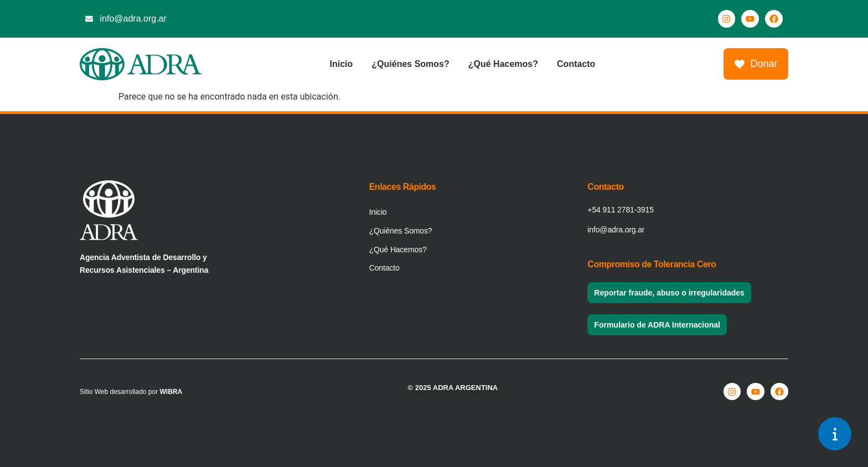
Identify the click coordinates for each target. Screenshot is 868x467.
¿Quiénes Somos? (410, 64)
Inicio (341, 64)
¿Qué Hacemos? (503, 64)
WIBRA (171, 392)
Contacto (576, 64)
